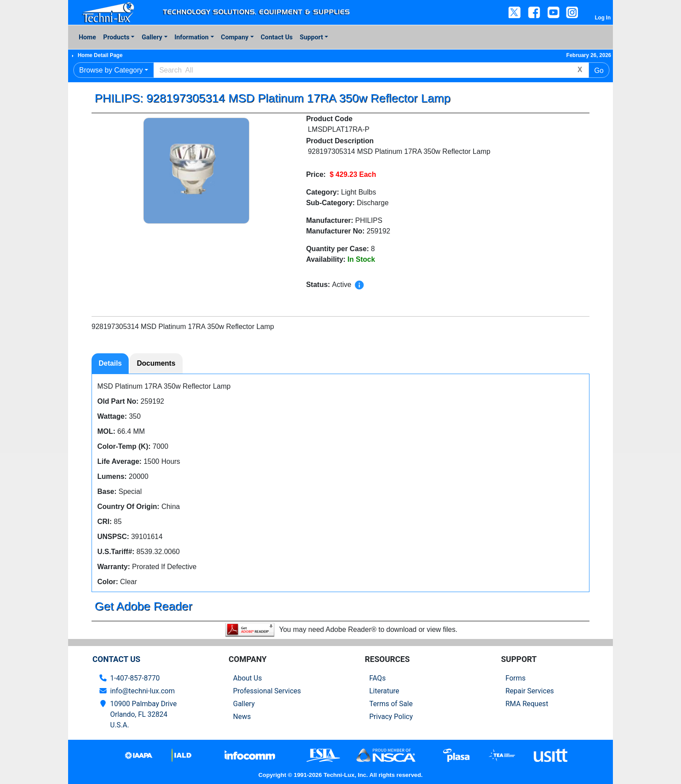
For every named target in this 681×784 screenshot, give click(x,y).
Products (116, 37)
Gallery (152, 37)
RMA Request (527, 704)
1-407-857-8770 (135, 678)
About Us (247, 678)
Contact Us (277, 37)
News (242, 717)
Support (312, 37)
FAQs (377, 678)
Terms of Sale (391, 704)
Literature (384, 691)
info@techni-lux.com (142, 691)
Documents (156, 363)
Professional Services (267, 691)
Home (87, 37)
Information (192, 37)
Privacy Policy (391, 717)
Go (599, 71)
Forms (516, 678)
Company (235, 37)
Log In (603, 18)
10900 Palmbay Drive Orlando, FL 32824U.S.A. (143, 714)
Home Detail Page (100, 55)
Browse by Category (111, 70)
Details (110, 363)
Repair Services (530, 691)
